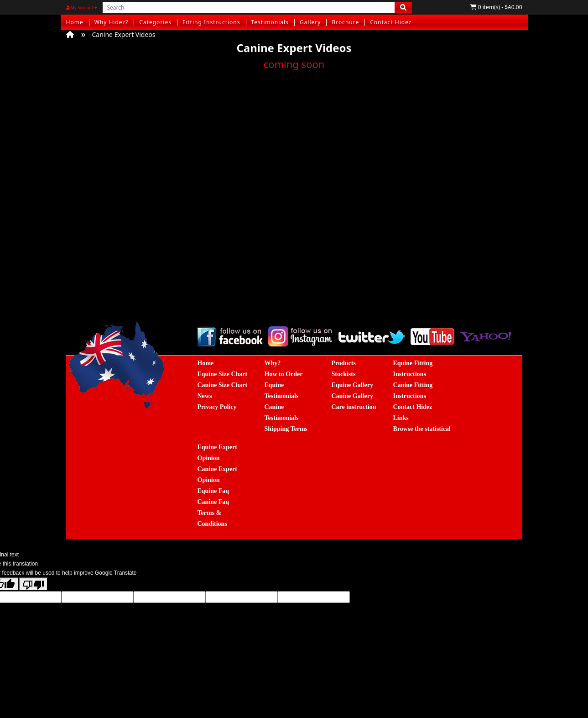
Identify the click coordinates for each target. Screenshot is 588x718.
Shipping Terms (286, 429)
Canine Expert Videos (124, 34)
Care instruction (354, 407)
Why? (273, 363)
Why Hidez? (112, 22)
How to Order (284, 374)
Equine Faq (213, 491)
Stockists (344, 374)
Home (75, 22)
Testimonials (270, 22)
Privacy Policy (217, 407)
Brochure (345, 22)
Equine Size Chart (223, 374)
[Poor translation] (33, 584)
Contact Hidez (391, 22)
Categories (155, 22)
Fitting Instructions (211, 22)
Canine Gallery (352, 396)
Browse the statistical (422, 429)
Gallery (310, 22)
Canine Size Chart (223, 385)
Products (344, 363)
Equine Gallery (352, 385)
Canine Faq (213, 502)
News (205, 396)
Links (401, 418)
